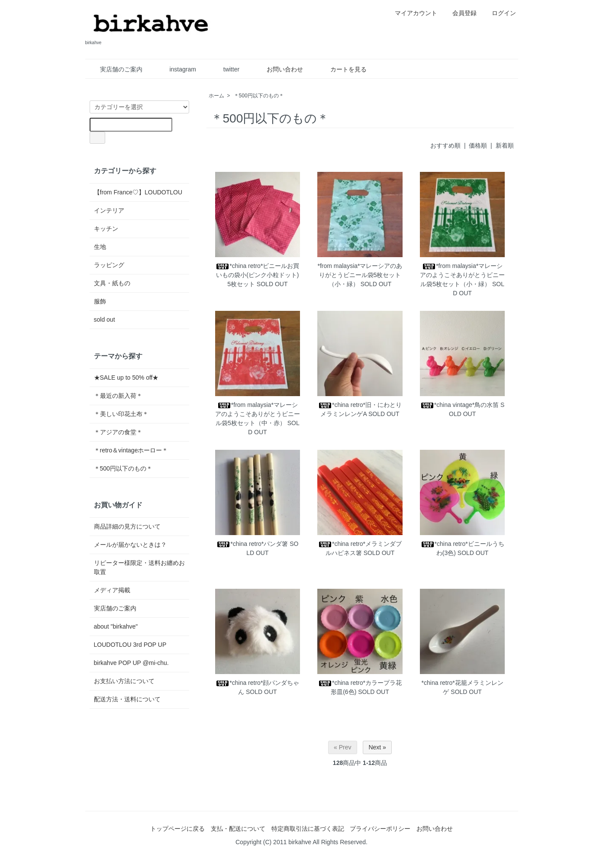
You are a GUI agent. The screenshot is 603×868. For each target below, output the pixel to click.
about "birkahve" (116, 626)
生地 (100, 247)
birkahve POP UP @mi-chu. (131, 663)
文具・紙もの (112, 283)
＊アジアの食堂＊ (118, 432)
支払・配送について (238, 829)
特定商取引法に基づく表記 (308, 829)
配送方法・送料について (127, 699)
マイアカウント (411, 13)
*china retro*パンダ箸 (252, 544)
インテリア (109, 210)
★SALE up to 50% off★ (126, 378)
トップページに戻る (177, 829)
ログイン (499, 13)
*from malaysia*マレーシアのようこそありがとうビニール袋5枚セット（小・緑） (462, 275)
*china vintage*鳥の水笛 (460, 405)
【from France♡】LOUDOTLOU (138, 192)
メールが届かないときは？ (130, 545)
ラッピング (109, 265)
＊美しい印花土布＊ (121, 414)
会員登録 (460, 13)
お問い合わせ (279, 69)
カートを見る (342, 69)
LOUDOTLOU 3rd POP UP (130, 645)
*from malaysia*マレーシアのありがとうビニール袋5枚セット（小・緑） (360, 275)
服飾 (100, 301)
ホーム (216, 96)
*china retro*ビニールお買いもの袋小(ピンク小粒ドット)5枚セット (257, 275)
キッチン (106, 229)
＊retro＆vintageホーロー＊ (131, 450)
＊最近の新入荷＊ (118, 396)
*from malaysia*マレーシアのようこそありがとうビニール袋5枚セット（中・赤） (258, 414)
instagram (176, 69)
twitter (225, 69)
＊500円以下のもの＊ (259, 96)
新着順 (505, 145)
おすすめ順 (445, 145)
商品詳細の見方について (127, 526)
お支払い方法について (124, 681)
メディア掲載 (112, 590)
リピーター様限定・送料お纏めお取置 (139, 567)
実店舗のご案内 (115, 69)
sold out (105, 319)
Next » (377, 747)
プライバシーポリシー (380, 829)
